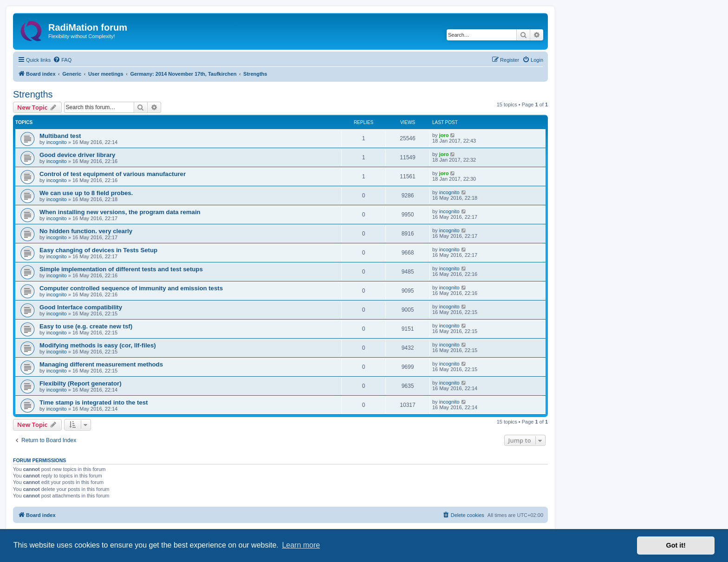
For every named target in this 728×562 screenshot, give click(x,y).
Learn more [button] (301, 545)
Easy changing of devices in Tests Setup (98, 250)
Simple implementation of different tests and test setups (121, 269)
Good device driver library (77, 155)
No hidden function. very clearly (86, 231)
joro (444, 135)
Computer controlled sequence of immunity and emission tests (131, 288)
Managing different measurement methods (101, 364)
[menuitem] (62, 60)
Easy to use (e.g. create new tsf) (86, 326)
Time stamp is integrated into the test (94, 402)
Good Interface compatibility (81, 307)
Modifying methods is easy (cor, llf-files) (98, 345)
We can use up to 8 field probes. (86, 193)
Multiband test (60, 136)
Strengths (33, 94)
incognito (57, 142)
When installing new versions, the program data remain (120, 212)
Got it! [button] (676, 545)
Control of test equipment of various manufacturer (113, 174)
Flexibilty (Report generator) (81, 383)
